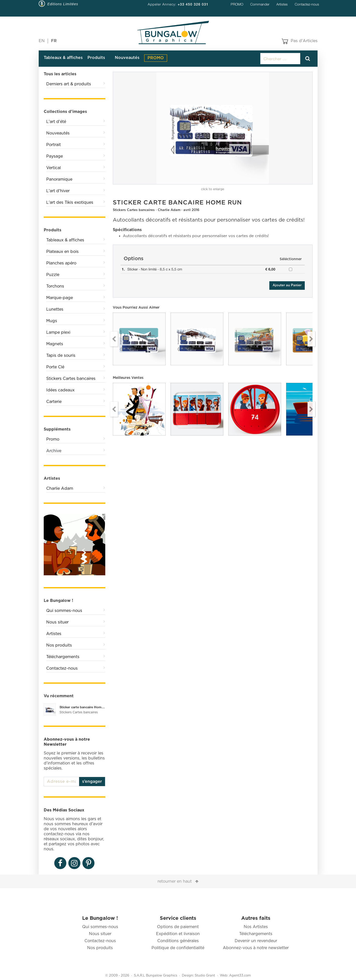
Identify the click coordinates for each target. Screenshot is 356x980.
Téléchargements (63, 657)
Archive (54, 451)
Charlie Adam (60, 488)
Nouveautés (127, 58)
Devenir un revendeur (256, 941)
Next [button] (311, 339)
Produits (96, 58)
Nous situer (57, 622)
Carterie (54, 402)
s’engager (92, 782)
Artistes (282, 4)
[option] (213, 128)
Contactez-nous (307, 4)
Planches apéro (61, 263)
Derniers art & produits (69, 84)
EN (42, 41)
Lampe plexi (58, 332)
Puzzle (53, 275)
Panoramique (59, 179)
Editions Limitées (63, 4)
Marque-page (60, 298)
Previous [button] (114, 339)
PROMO (237, 4)
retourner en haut (175, 881)
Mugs (52, 321)
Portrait (54, 145)
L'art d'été (56, 122)
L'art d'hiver (58, 191)
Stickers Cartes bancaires (71, 379)
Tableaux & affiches (63, 58)
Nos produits (59, 645)
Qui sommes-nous (64, 611)
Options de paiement (178, 927)
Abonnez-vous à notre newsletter (256, 948)
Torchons (55, 286)
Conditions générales (178, 941)
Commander (260, 4)
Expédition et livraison (178, 934)
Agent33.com (240, 976)
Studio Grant (205, 976)
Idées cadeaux (60, 390)
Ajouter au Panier (287, 285)
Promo (53, 439)
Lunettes (55, 309)
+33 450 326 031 (193, 4)
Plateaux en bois (62, 252)
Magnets (55, 344)
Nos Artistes (256, 927)
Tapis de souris (61, 356)
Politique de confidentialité (178, 948)
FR (54, 41)
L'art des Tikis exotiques (70, 202)
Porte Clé (55, 367)
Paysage (55, 156)
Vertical (54, 168)
